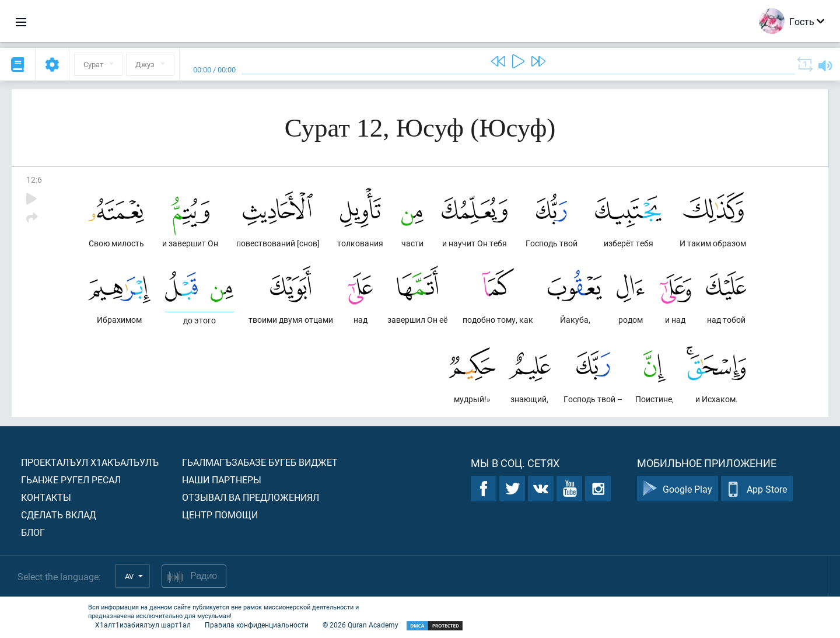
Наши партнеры (222, 480)
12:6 (34, 179)
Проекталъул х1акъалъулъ (90, 462)
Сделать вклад (59, 515)
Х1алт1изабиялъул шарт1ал (143, 625)
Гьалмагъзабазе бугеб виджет (260, 462)
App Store (757, 489)
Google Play (678, 489)
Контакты (46, 497)
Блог (33, 532)
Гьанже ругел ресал (71, 480)
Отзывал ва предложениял (251, 497)
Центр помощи (220, 515)
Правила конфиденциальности (257, 625)
